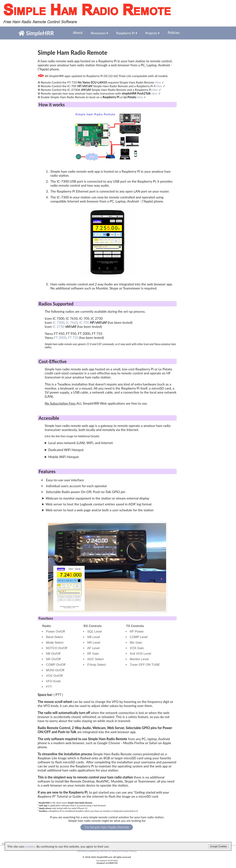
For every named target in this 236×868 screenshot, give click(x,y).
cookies (30, 846)
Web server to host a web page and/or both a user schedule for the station (100, 510)
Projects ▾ (152, 33)
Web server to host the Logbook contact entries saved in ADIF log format (99, 504)
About (77, 33)
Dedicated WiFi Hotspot (66, 450)
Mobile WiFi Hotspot (64, 457)
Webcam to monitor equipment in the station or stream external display (97, 498)
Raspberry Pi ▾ (126, 33)
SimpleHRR (36, 33)
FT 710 (73, 338)
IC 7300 (59, 322)
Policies (172, 33)
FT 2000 (60, 338)
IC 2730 (59, 326)
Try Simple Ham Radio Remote (107, 827)
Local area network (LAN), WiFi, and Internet (81, 443)
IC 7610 (72, 322)
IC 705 (84, 322)
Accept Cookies (219, 846)
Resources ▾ (98, 33)
